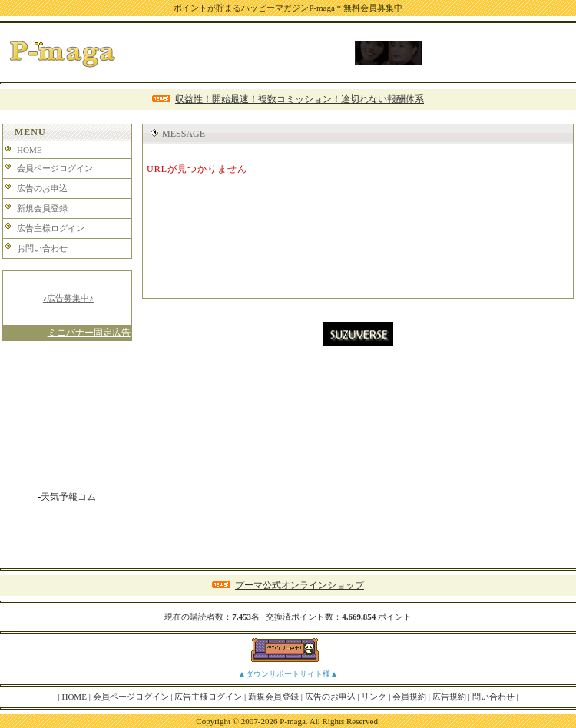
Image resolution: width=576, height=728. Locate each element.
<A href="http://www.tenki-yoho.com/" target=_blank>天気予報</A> (67, 422)
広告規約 (449, 697)
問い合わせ (493, 697)
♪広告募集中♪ (68, 298)
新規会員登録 (42, 208)
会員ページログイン (55, 168)
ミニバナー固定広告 (89, 333)
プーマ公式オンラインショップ (300, 585)
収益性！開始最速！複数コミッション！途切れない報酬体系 (300, 99)
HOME (29, 150)
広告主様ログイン (51, 228)
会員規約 (409, 697)
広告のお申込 (42, 188)
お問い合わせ (42, 248)
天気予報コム (68, 497)
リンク (374, 697)
